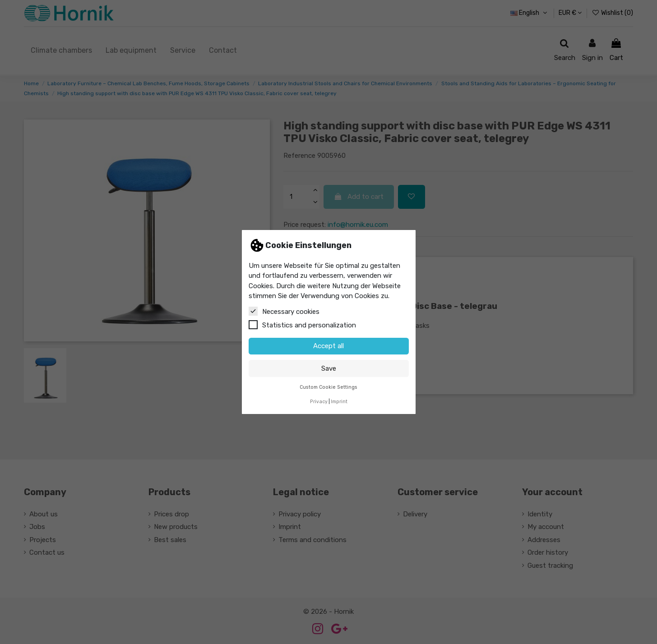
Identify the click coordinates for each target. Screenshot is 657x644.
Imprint (339, 402)
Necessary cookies (284, 311)
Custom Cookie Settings (328, 387)
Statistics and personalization (302, 325)
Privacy (319, 402)
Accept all (328, 346)
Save (329, 368)
